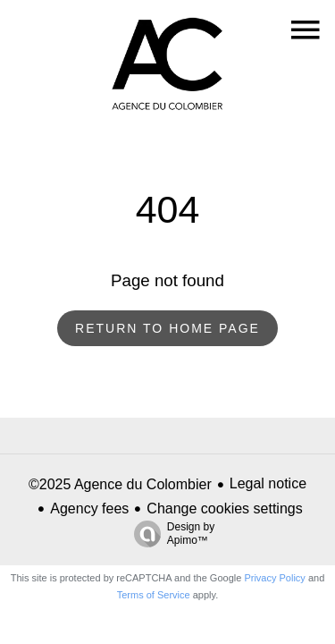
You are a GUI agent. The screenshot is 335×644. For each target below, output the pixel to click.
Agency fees (89, 508)
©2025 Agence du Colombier (120, 484)
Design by (170, 534)
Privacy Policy (274, 578)
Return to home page (167, 328)
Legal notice (268, 483)
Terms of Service (154, 595)
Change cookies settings (224, 508)
